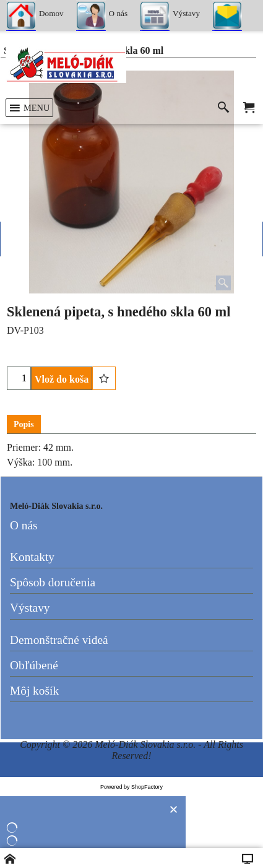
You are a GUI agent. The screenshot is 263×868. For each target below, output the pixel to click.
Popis (24, 424)
